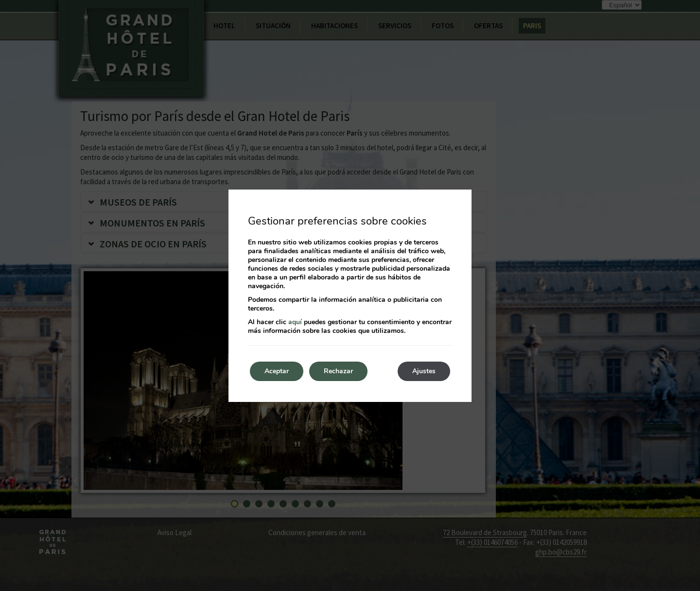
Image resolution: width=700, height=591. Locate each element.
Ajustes (424, 371)
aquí (295, 322)
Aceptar (277, 371)
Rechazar (338, 371)
